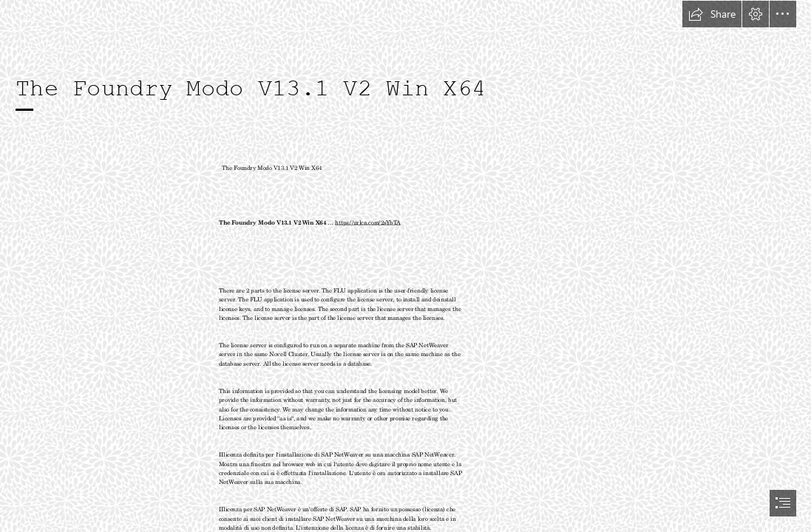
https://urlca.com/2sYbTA (368, 222)
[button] (712, 14)
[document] (405, 266)
